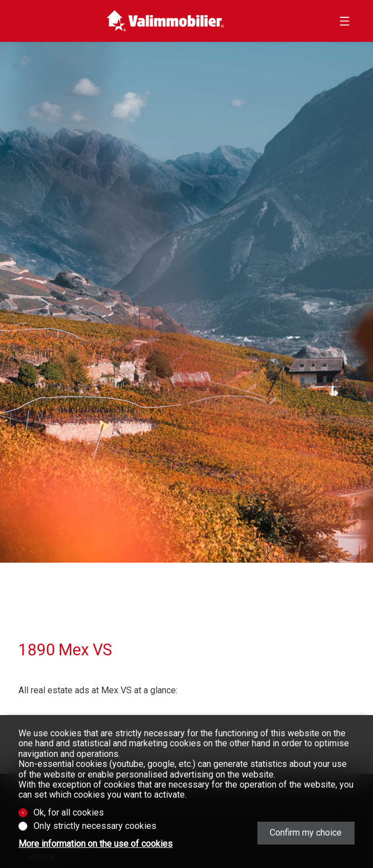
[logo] (166, 21)
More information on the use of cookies (95, 844)
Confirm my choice (306, 833)
